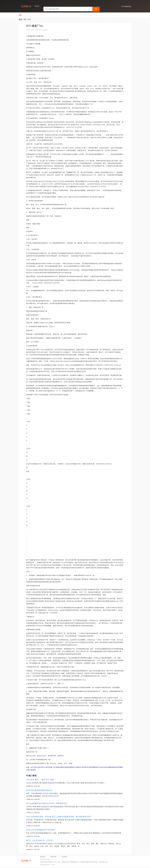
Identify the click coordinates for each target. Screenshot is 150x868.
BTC (33, 767)
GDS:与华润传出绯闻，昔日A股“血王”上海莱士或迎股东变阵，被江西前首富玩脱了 (59, 817)
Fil (25, 19)
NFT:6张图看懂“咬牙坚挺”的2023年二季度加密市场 (47, 803)
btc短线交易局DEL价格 (71, 767)
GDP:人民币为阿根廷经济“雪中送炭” (41, 830)
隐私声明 (53, 857)
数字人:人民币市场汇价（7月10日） (40, 840)
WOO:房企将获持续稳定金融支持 (39, 790)
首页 (20, 15)
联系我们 (43, 857)
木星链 (52, 865)
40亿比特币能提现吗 (108, 767)
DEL (36, 767)
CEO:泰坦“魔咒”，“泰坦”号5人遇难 (40, 780)
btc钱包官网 (58, 767)
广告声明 (64, 857)
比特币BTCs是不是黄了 (46, 767)
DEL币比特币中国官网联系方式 (90, 767)
